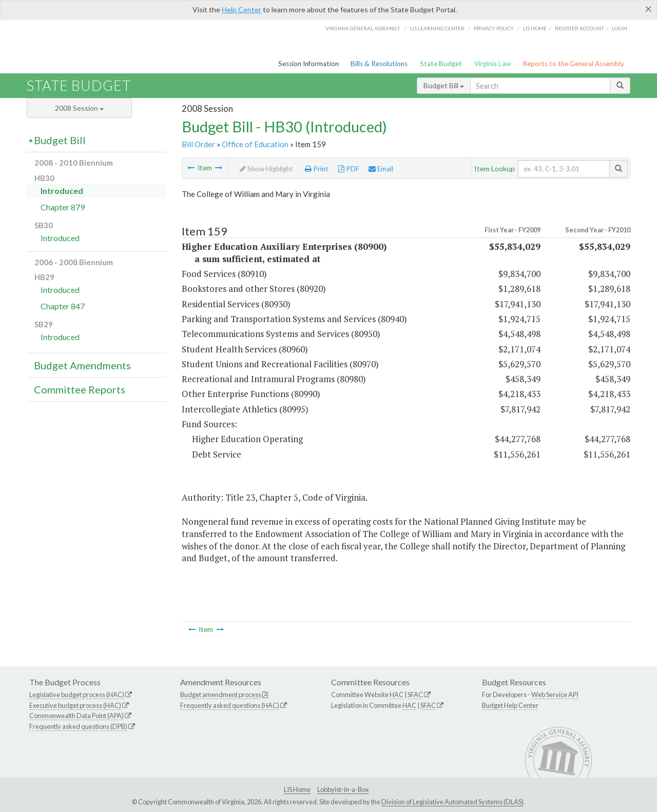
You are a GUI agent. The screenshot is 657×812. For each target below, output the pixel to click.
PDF (349, 169)
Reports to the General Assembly (573, 64)
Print (317, 169)
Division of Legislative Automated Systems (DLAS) (452, 802)
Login (620, 28)
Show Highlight (266, 169)
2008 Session (79, 108)
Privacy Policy (494, 28)
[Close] (649, 9)
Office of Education (255, 144)
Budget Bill (444, 85)
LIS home (535, 28)
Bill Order (198, 144)
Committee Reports (80, 389)
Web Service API (555, 695)
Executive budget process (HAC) (75, 705)
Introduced (62, 191)
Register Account (579, 28)
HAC (397, 695)
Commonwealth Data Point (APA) (76, 716)
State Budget (441, 64)
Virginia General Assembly (363, 28)
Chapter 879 (63, 207)
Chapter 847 (63, 306)
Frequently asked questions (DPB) (78, 726)
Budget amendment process (221, 695)
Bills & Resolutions (379, 64)
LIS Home (297, 789)
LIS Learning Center (437, 28)
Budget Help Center (510, 705)
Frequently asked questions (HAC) (230, 705)
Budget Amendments (82, 365)
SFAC (415, 695)
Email (381, 169)
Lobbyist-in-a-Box (343, 789)
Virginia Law (492, 64)
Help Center (241, 9)
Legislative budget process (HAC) (77, 695)
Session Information (308, 64)
